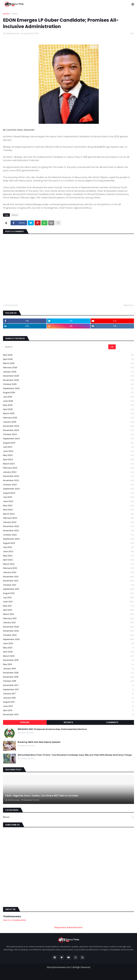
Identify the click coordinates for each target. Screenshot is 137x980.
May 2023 (68, 506)
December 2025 (68, 376)
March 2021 (68, 614)
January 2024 (68, 472)
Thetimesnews (12, 916)
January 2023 (68, 522)
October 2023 (68, 485)
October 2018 (68, 681)
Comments (112, 722)
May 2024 (68, 455)
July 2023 (68, 497)
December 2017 (68, 685)
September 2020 (68, 639)
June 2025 (68, 401)
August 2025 (68, 393)
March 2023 (68, 514)
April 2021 (68, 610)
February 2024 (68, 468)
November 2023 (68, 481)
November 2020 (68, 631)
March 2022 (68, 564)
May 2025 (68, 405)
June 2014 (68, 706)
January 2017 (68, 694)
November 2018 (68, 677)
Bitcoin (68, 817)
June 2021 (68, 602)
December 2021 (68, 577)
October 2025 (68, 384)
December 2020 (68, 627)
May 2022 (68, 556)
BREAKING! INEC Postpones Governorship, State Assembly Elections (52, 729)
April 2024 (68, 460)
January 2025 (68, 422)
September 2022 (68, 539)
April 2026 (68, 359)
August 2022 (68, 543)
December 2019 (68, 660)
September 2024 (68, 439)
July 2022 (68, 547)
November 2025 (68, 380)
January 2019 (68, 669)
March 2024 (68, 464)
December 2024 (68, 426)
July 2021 (68, 598)
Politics (14, 14)
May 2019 (68, 664)
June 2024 (68, 451)
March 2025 (68, 414)
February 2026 (68, 368)
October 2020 (68, 635)
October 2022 (68, 535)
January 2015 (68, 698)
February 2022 (68, 568)
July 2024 (68, 447)
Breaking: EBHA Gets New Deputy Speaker (39, 742)
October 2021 (68, 585)
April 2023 (68, 510)
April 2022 (68, 560)
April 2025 (68, 409)
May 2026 (68, 355)
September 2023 (68, 489)
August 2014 (68, 702)
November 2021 (68, 581)
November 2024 (68, 430)
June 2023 (68, 501)
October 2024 (68, 434)
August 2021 (68, 593)
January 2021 (68, 623)
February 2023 (68, 518)
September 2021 (68, 589)
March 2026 (68, 363)
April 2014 (68, 711)
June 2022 (68, 552)
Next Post (128, 305)
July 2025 (68, 397)
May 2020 (68, 648)
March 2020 (68, 656)
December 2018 (68, 673)
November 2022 (68, 531)
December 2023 (68, 476)
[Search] (56, 347)
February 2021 (68, 619)
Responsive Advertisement (69, 927)
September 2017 (68, 690)
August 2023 (68, 493)
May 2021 (68, 606)
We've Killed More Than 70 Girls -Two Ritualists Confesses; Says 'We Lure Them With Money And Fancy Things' (75, 755)
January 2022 (68, 572)
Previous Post (11, 305)
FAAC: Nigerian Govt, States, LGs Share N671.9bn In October (42, 796)
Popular (25, 722)
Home (6, 14)
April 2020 (68, 652)
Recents (68, 722)
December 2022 (68, 526)
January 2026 (68, 372)
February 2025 (68, 418)
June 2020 (68, 644)
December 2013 (68, 715)
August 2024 (68, 443)
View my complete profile (15, 920)
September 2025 (68, 389)
